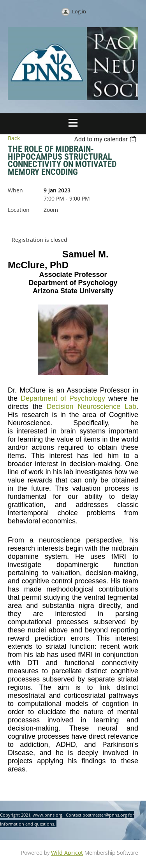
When (15, 190)
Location (19, 210)
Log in (79, 11)
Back (14, 138)
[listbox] (106, 139)
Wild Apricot (67, 853)
